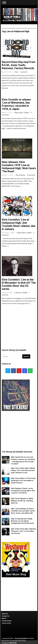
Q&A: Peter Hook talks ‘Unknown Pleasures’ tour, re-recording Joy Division (24, 531)
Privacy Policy (7, 621)
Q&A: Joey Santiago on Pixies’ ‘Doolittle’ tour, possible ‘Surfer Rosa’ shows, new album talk (23, 511)
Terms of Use (6, 623)
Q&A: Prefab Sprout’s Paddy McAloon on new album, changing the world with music (22, 521)
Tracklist (26, 113)
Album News (19, 113)
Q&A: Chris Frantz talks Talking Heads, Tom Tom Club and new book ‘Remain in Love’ (23, 470)
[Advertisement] (19, 328)
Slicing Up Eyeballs (21, 638)
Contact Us (6, 616)
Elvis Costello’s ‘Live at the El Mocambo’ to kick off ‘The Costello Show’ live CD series (19, 284)
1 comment (23, 72)
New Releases (21, 175)
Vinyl (16, 72)
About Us (5, 614)
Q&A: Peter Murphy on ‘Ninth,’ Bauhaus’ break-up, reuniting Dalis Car (22, 501)
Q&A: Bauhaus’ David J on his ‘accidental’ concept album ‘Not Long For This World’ (23, 491)
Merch (4, 618)
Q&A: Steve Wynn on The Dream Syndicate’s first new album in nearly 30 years (23, 481)
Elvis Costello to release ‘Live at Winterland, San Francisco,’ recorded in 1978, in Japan (16, 104)
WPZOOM (13, 643)
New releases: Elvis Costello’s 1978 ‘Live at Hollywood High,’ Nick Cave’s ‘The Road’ (19, 167)
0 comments (31, 175)
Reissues (18, 293)
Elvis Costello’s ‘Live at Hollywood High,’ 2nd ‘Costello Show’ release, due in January (19, 224)
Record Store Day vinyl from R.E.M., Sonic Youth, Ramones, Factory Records (19, 65)
